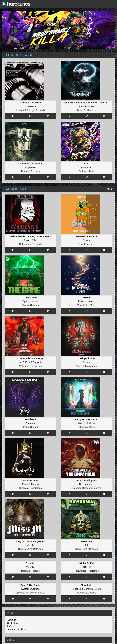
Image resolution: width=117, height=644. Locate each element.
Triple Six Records (87, 110)
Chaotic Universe (30, 305)
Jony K (87, 240)
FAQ (9, 626)
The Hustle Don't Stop (30, 358)
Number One (30, 480)
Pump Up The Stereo (87, 419)
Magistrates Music (87, 305)
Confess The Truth (30, 103)
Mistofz (82, 423)
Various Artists (87, 106)
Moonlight (87, 585)
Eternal (87, 297)
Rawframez (87, 167)
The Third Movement (87, 366)
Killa (87, 164)
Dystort (35, 484)
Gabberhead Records (30, 244)
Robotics (76, 589)
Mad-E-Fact (24, 362)
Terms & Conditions (17, 629)
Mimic (25, 484)
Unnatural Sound (93, 589)
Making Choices (87, 358)
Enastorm (30, 423)
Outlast (87, 362)
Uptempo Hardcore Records (87, 488)
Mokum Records (30, 427)
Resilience (30, 419)
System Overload (30, 589)
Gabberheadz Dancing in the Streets (30, 236)
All (110, 189)
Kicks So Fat (87, 563)
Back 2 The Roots (30, 585)
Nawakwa (87, 541)
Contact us (12, 623)
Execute (30, 563)
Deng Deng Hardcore (87, 549)
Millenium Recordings (30, 366)
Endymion (38, 362)
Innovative (30, 106)
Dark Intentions (86, 301)
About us (12, 620)
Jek (87, 545)
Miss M (30, 545)
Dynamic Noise (30, 301)
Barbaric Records (30, 171)
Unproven (30, 167)
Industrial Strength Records (30, 110)
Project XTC (30, 240)
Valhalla (30, 567)
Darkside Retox (87, 171)
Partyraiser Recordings (87, 571)
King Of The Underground (30, 541)
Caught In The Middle (30, 164)
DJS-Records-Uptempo (30, 549)
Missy (92, 423)
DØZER (87, 567)
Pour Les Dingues (87, 480)
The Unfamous (87, 484)
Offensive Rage (87, 427)
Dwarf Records (87, 244)
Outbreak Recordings (30, 488)
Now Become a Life (87, 236)
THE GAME (30, 297)
